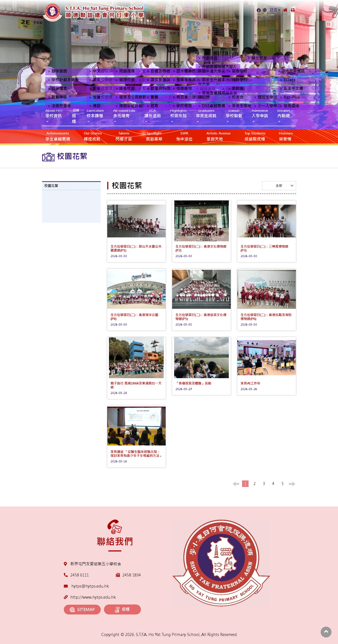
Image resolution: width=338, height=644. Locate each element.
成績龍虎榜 (255, 136)
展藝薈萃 (154, 136)
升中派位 (184, 136)
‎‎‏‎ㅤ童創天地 (218, 136)
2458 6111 (80, 575)
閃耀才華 (124, 136)
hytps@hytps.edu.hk (86, 586)
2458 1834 (132, 575)
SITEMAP (82, 610)
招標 (122, 610)
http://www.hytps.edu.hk (90, 597)
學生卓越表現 (58, 136)
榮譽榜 (286, 136)
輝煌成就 (93, 136)
